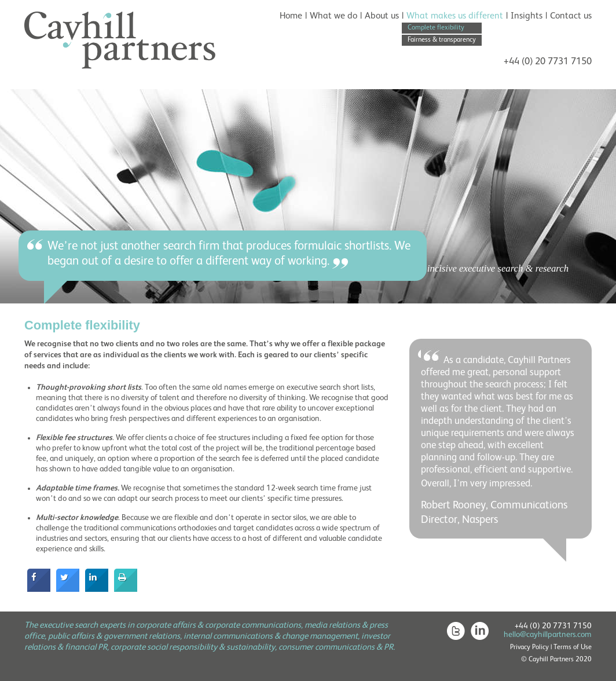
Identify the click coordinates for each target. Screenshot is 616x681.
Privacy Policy (529, 647)
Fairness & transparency (442, 40)
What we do (333, 16)
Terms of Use (573, 647)
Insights (527, 16)
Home (291, 16)
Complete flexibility (436, 28)
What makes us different (455, 16)
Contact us (571, 16)
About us (382, 16)
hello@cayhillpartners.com (548, 635)
